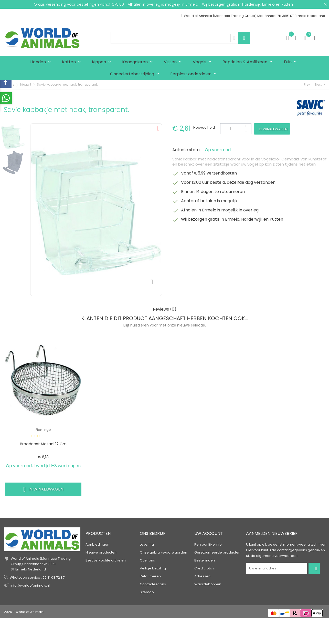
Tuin (291, 62)
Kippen (103, 62)
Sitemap (147, 592)
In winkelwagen (273, 129)
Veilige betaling (153, 568)
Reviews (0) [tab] (165, 309)
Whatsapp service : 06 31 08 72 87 (37, 577)
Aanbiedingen (97, 544)
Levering (147, 544)
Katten (73, 62)
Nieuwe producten (101, 552)
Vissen (174, 62)
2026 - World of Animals (24, 612)
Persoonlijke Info (208, 544)
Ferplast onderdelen (195, 74)
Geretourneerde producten (217, 552)
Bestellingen (205, 560)
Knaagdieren (139, 62)
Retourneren (150, 576)
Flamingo (43, 430)
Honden (42, 62)
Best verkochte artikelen (106, 560)
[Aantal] (236, 129)
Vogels (203, 62)
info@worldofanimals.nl (30, 585)
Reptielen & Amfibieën (249, 62)
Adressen (202, 576)
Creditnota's (205, 568)
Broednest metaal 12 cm (43, 444)
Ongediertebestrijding (136, 74)
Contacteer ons (153, 584)
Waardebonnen (208, 584)
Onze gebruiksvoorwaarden (163, 552)
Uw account (209, 534)
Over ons (147, 560)
